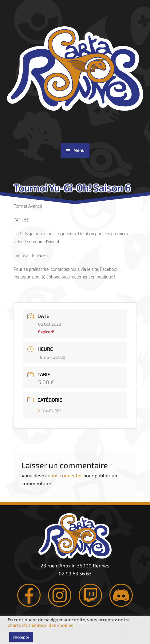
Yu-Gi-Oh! (49, 411)
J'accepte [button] (21, 637)
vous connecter (65, 475)
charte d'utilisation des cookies (41, 625)
